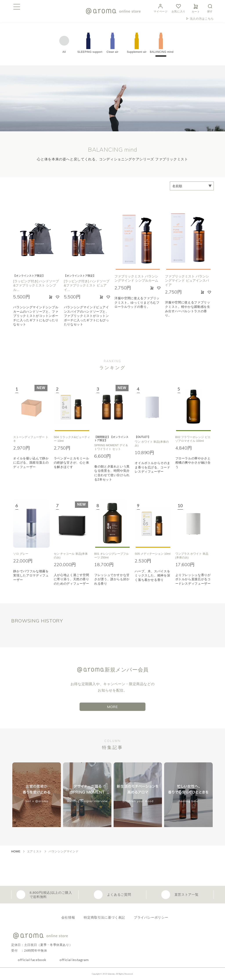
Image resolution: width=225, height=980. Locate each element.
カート (196, 8)
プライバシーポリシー (151, 917)
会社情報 (68, 917)
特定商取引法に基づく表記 (104, 917)
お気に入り (179, 8)
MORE (112, 707)
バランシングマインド (64, 851)
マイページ (161, 8)
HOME (16, 851)
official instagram (74, 960)
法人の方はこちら (202, 19)
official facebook (32, 960)
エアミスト (34, 851)
